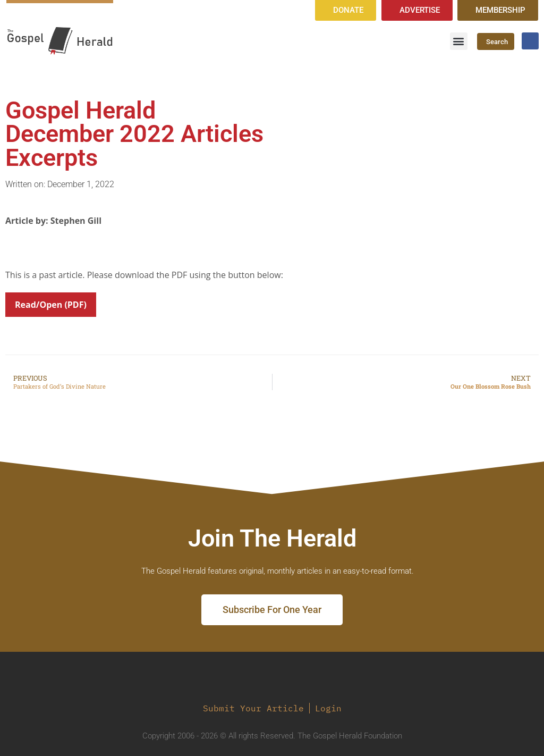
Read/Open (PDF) (51, 305)
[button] (459, 41)
